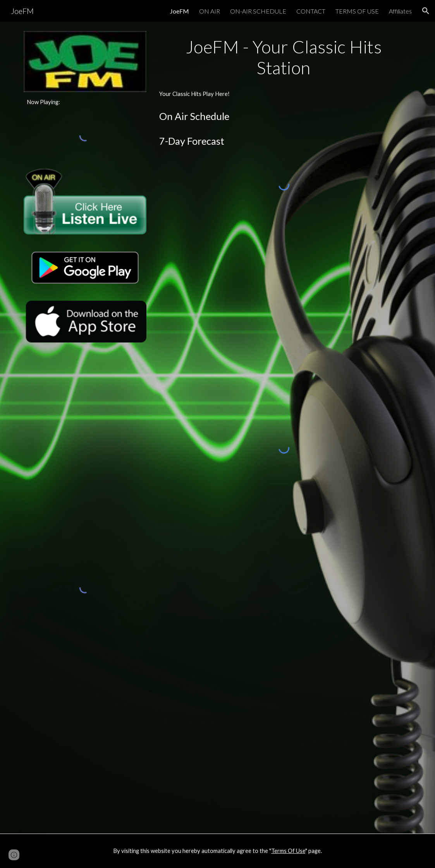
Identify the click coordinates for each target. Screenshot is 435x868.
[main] (85, 102)
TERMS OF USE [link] (357, 11)
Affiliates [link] (400, 11)
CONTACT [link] (311, 11)
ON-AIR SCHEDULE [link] (258, 11)
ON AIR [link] (210, 11)
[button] (426, 11)
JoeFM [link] (180, 11)
